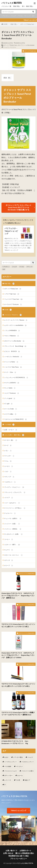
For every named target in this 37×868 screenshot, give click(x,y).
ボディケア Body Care (27, 24)
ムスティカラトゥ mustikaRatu (15, 325)
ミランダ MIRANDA (12, 331)
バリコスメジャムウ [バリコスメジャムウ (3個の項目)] (10, 771)
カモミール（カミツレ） (13, 555)
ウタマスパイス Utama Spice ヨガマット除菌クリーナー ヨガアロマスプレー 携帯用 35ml (18, 714)
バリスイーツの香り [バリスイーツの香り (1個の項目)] (28, 771)
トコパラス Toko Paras (13, 367)
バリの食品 (9, 425)
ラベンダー (9, 456)
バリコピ (20, 16)
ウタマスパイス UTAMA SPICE (16, 419)
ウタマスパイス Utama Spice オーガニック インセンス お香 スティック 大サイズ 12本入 (18, 685)
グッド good (10, 398)
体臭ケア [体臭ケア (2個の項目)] (27, 780)
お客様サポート (26, 851)
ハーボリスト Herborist (13, 357)
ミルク (8, 472)
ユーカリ (9, 466)
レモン (8, 451)
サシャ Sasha (10, 388)
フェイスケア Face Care (13, 299)
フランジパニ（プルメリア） (15, 492)
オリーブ (9, 566)
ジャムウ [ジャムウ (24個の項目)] (30, 757)
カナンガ (9, 560)
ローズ (8, 445)
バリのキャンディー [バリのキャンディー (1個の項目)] (28, 762)
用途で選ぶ (17, 6)
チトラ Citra (10, 372)
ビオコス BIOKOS (12, 351)
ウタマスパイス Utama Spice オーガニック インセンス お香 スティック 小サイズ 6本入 (18, 625)
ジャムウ (14, 16)
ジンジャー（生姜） (12, 524)
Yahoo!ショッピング (19, 810)
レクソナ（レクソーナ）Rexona (16, 320)
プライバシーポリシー (19, 859)
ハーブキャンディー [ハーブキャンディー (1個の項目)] (10, 762)
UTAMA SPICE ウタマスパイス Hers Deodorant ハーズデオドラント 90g (15, 742)
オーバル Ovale (11, 409)
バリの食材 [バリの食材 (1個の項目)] (8, 766)
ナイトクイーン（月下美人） (15, 508)
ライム (8, 461)
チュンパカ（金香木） (13, 519)
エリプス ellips (10, 414)
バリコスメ (13, 47)
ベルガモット (10, 482)
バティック (27, 16)
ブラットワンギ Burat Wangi (15, 346)
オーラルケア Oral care (13, 305)
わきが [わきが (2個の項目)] (6, 757)
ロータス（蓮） (11, 440)
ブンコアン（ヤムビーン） (14, 487)
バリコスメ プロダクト (13, 315)
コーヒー (9, 539)
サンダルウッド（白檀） (13, 534)
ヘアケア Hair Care (12, 294)
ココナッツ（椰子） (12, 545)
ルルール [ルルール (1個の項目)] (20, 775)
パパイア (9, 498)
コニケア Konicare (12, 393)
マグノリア (9, 477)
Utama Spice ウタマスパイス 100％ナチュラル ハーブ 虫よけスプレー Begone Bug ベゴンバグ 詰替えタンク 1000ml (18, 655)
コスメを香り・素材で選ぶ (14, 435)
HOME (5, 24)
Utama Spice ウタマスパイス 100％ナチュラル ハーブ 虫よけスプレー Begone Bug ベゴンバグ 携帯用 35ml (18, 596)
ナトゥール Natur (11, 362)
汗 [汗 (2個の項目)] (5, 785)
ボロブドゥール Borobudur (26, 45)
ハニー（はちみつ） (12, 503)
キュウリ (9, 550)
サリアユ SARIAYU (12, 383)
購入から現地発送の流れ (25, 853)
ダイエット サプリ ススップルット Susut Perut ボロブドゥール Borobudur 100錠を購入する (18, 207)
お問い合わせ (8, 853)
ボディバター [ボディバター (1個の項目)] (8, 775)
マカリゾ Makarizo (12, 336)
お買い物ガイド (11, 851)
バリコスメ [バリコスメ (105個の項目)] (19, 766)
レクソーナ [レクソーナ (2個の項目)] (8, 780)
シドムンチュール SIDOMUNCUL (16, 378)
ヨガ (33, 16)
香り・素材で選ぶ (28, 6)
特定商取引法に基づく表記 (19, 856)
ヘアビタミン (6, 16)
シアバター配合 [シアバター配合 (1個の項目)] (18, 757)
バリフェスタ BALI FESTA (11, 3)
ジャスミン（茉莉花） (13, 529)
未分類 (8, 310)
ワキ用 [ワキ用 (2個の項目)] (18, 780)
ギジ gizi (8, 404)
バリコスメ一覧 (6, 6)
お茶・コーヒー (11, 430)
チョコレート (10, 513)
